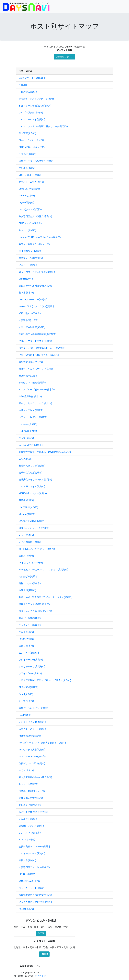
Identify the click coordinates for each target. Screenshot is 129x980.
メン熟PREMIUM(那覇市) (31, 521)
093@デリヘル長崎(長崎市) (33, 78)
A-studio (23, 85)
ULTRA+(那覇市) (27, 874)
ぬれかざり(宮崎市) (29, 576)
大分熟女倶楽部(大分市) (31, 362)
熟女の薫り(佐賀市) (29, 376)
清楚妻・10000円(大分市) (32, 791)
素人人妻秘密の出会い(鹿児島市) (35, 777)
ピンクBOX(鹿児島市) (30, 653)
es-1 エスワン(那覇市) (30, 251)
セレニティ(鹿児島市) (30, 805)
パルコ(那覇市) (26, 632)
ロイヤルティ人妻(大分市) (32, 750)
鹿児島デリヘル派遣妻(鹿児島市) (35, 286)
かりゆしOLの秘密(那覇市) (32, 383)
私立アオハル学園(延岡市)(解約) (35, 106)
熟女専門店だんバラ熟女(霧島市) (35, 216)
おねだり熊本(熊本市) (30, 618)
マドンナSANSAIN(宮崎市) (32, 757)
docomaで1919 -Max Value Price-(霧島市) (40, 237)
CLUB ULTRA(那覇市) (29, 189)
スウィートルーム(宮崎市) (32, 853)
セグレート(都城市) (29, 784)
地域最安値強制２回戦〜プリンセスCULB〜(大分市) (45, 680)
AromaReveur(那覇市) (30, 736)
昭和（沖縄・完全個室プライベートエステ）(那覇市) (46, 597)
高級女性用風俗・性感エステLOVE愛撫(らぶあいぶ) (45, 452)
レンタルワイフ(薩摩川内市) (33, 722)
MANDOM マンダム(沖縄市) (33, 493)
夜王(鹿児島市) (26, 909)
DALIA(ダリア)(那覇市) (30, 209)
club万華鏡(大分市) (28, 507)
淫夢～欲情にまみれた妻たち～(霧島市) (39, 355)
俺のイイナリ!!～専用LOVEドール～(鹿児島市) (42, 348)
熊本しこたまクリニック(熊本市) (35, 403)
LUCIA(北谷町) (26, 459)
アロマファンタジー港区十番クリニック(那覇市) (43, 126)
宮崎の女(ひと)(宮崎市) (30, 473)
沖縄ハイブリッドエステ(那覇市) (35, 341)
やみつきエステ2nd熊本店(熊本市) (36, 902)
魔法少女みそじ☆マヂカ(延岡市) (35, 480)
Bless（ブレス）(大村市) (31, 140)
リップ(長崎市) (26, 438)
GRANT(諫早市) (27, 279)
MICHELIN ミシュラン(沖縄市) (34, 528)
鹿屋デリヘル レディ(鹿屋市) (33, 708)
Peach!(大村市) (26, 639)
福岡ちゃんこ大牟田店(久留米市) (35, 611)
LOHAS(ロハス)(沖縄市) (31, 445)
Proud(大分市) (26, 694)
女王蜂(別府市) (26, 701)
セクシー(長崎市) (27, 230)
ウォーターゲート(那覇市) (32, 888)
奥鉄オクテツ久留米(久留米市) (34, 604)
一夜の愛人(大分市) (29, 92)
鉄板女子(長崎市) (27, 860)
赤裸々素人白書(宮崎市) (31, 798)
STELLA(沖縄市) (27, 840)
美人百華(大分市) (27, 133)
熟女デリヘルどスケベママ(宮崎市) (36, 369)
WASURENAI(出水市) (29, 881)
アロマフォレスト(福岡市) (32, 119)
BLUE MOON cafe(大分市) (32, 147)
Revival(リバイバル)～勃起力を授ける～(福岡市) (43, 743)
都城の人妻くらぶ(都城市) (32, 466)
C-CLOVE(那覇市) (27, 154)
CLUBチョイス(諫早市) (30, 223)
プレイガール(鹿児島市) (31, 660)
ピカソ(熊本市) (26, 646)
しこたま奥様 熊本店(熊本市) (33, 812)
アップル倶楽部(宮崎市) (31, 113)
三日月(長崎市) (26, 556)
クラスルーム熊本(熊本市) (32, 182)
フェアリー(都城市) (29, 265)
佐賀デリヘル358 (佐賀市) (32, 763)
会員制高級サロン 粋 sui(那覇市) (35, 847)
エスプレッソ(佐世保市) (31, 258)
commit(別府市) (27, 196)
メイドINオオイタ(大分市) (32, 486)
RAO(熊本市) (25, 715)
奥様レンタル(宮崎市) (30, 583)
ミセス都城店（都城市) (30, 542)
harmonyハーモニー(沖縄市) (33, 300)
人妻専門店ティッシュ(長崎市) (34, 867)
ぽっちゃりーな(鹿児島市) (32, 666)
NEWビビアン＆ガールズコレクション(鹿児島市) (43, 570)
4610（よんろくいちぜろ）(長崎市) (37, 549)
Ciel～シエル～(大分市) (30, 175)
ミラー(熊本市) (26, 535)
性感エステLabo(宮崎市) (31, 410)
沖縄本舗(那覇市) (27, 590)
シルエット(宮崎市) (29, 819)
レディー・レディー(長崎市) (33, 417)
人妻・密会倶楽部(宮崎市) (32, 327)
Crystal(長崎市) (26, 203)
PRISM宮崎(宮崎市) (29, 687)
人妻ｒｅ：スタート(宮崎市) (33, 729)
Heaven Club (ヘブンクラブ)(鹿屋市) (37, 306)
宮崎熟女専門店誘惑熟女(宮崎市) (35, 895)
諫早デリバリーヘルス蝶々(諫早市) (36, 161)
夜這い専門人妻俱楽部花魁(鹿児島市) (38, 334)
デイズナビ (40, 976)
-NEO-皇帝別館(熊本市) (30, 396)
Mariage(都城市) (27, 514)
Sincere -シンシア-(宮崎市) (32, 826)
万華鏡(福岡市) (26, 500)
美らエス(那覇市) (27, 168)
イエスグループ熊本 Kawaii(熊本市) (37, 390)
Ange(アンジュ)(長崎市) (31, 563)
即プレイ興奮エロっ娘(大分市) (34, 244)
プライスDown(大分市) (30, 673)
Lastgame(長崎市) (28, 424)
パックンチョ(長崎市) (30, 625)
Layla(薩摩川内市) (28, 431)
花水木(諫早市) (26, 293)
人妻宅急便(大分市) (29, 320)
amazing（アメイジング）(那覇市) (36, 99)
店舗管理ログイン (64, 57)
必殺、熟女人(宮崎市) (30, 313)
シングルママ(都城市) (30, 833)
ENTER (41, 933)
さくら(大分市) (26, 770)
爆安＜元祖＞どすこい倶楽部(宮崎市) (38, 272)
